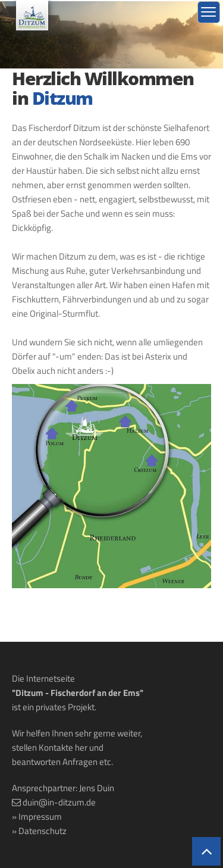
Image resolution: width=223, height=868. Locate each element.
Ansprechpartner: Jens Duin (63, 788)
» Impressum (37, 817)
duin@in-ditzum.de (59, 802)
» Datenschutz (39, 831)
